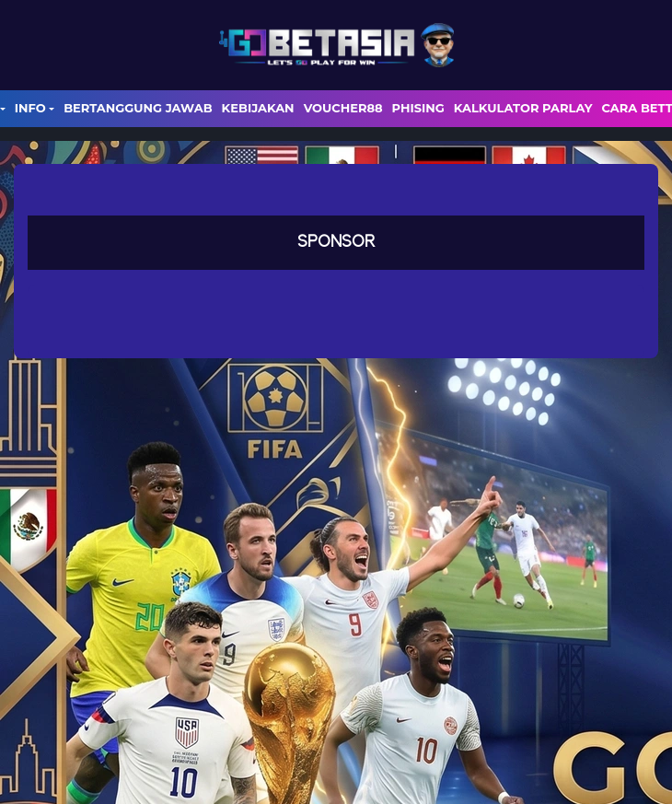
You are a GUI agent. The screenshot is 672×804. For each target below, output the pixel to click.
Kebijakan (258, 108)
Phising (418, 108)
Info (30, 108)
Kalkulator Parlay (523, 108)
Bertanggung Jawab (138, 108)
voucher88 (343, 108)
